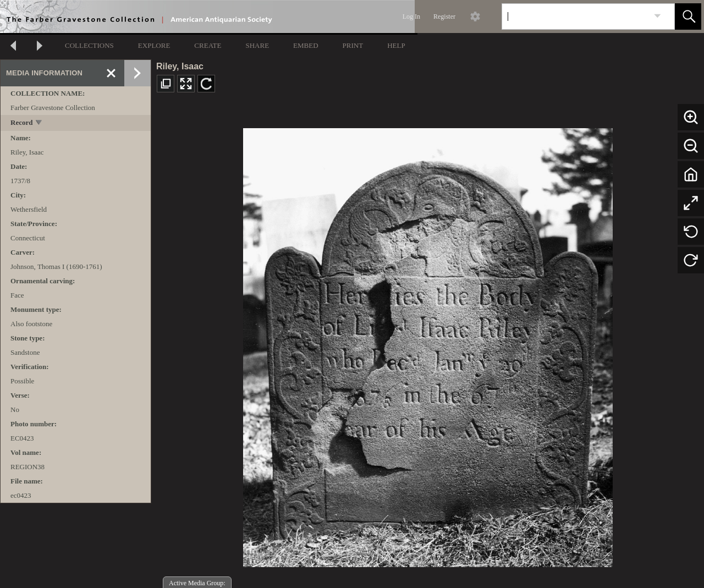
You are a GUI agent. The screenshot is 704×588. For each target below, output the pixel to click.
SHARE (257, 45)
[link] (658, 16)
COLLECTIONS (89, 45)
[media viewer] (428, 345)
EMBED (306, 45)
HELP (396, 45)
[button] (688, 17)
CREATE (208, 45)
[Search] (575, 17)
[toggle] (39, 123)
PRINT (353, 45)
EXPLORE (154, 45)
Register (444, 17)
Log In (411, 17)
